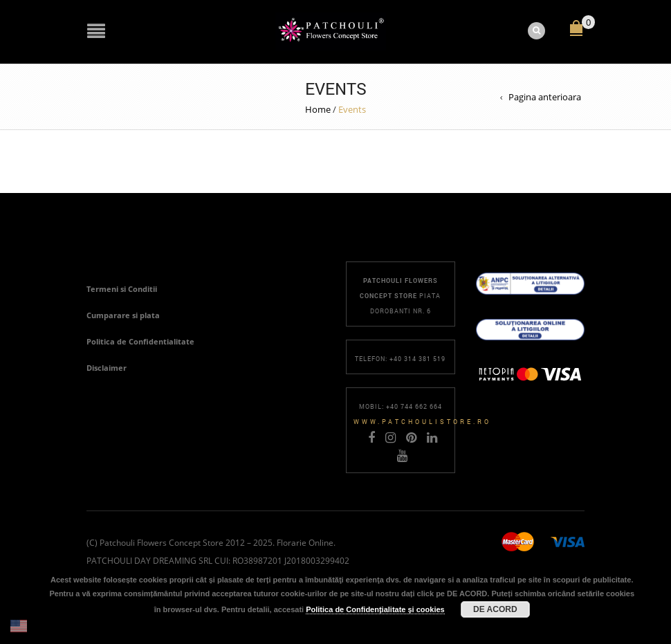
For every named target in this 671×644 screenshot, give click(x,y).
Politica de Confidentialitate (140, 341)
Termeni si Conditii (122, 289)
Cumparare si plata (123, 315)
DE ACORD (495, 609)
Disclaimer (107, 368)
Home (318, 109)
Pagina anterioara (545, 97)
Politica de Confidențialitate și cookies (375, 609)
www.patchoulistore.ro (422, 422)
